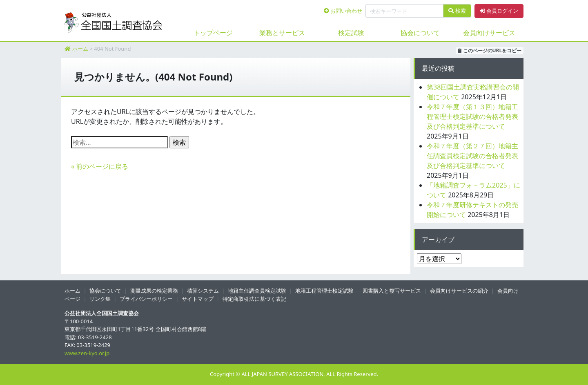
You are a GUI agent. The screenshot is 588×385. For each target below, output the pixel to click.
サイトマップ (198, 299)
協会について (420, 33)
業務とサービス (282, 33)
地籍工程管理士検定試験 (324, 291)
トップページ (213, 33)
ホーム (80, 49)
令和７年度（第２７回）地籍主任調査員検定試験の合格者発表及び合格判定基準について (472, 156)
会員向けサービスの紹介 (459, 291)
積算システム (203, 291)
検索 (457, 11)
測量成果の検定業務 (154, 291)
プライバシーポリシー (146, 299)
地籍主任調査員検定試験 (257, 291)
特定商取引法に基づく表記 (254, 299)
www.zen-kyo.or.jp (87, 353)
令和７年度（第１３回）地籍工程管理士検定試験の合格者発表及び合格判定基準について (472, 116)
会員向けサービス (489, 33)
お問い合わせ (343, 11)
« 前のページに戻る (100, 166)
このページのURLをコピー (490, 50)
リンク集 (100, 299)
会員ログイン (499, 11)
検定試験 (351, 33)
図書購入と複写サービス (392, 291)
